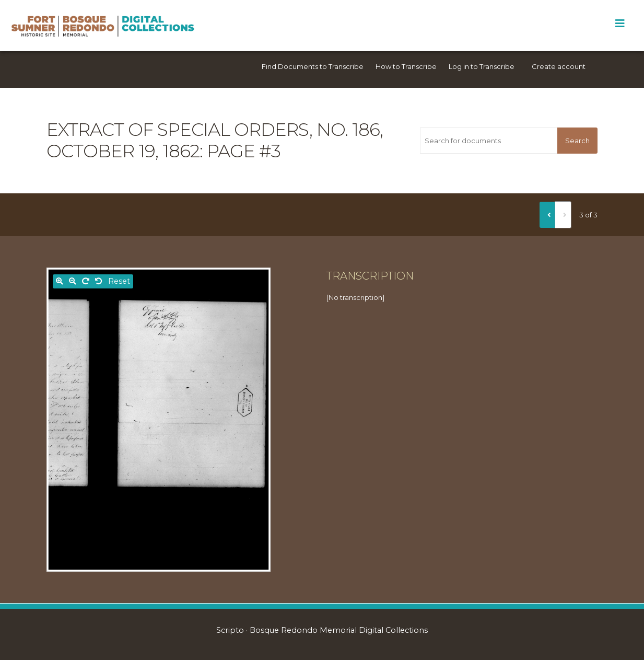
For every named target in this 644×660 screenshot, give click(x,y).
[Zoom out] (73, 281)
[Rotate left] (99, 281)
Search (577, 141)
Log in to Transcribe (482, 66)
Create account (559, 66)
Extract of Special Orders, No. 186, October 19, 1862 (215, 140)
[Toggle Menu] (620, 24)
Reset (119, 281)
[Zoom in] (60, 281)
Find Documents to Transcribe (313, 66)
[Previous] (547, 215)
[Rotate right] (86, 281)
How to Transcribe (406, 66)
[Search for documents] (489, 141)
